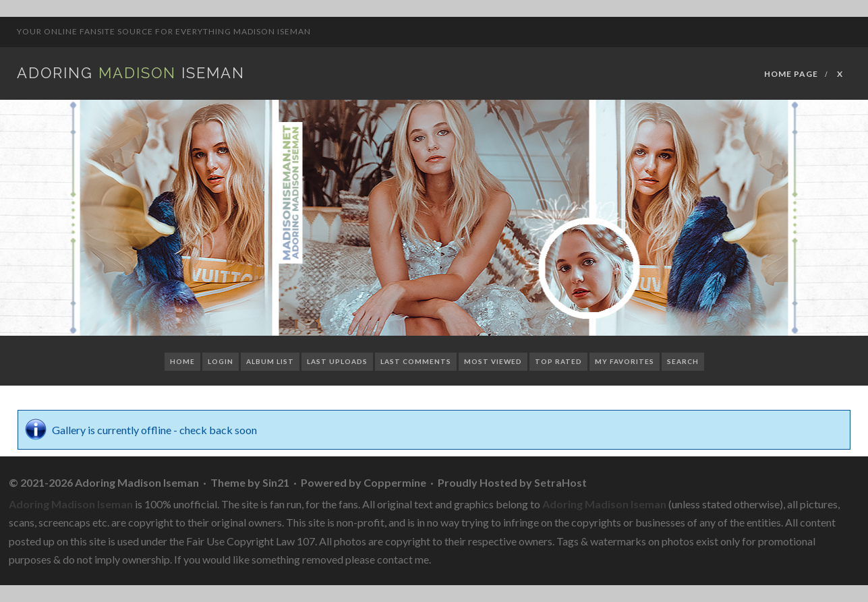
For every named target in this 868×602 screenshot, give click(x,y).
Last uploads (337, 361)
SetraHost (560, 482)
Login (221, 361)
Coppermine (395, 482)
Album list (270, 361)
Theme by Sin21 (250, 482)
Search (683, 361)
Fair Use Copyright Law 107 (251, 541)
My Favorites (625, 361)
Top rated (558, 361)
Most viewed (493, 361)
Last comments (416, 361)
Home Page (791, 74)
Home (182, 361)
